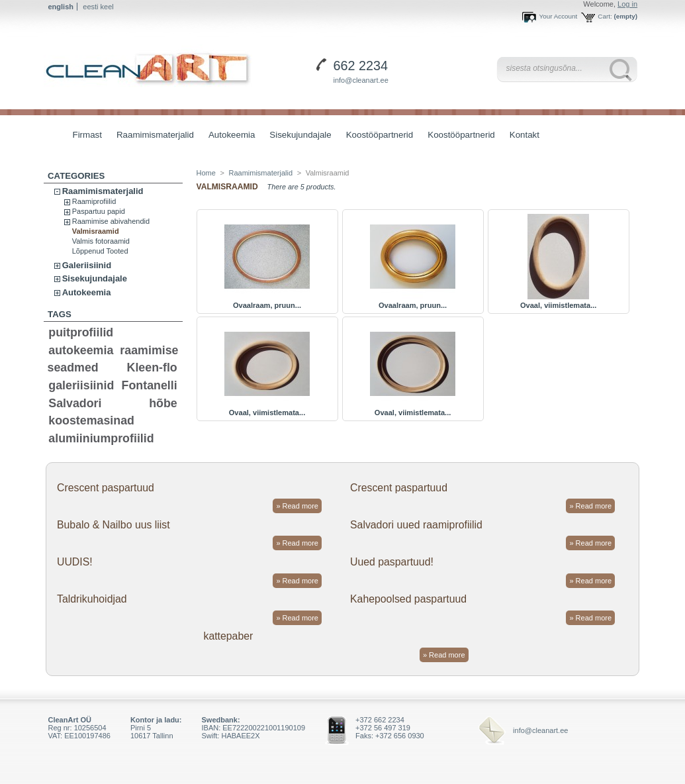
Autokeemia (228, 136)
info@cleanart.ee (361, 80)
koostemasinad (91, 420)
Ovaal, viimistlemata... (558, 305)
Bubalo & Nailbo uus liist (114, 525)
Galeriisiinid (87, 265)
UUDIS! (75, 562)
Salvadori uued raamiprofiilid (416, 525)
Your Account (558, 16)
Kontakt (525, 135)
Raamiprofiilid (94, 201)
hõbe (163, 403)
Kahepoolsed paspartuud (408, 599)
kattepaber (229, 636)
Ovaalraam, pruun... (267, 305)
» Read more (297, 506)
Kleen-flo (152, 367)
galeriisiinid (81, 385)
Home (206, 173)
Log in (627, 4)
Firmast (87, 135)
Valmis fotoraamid (101, 241)
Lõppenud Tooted (100, 251)
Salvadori (75, 403)
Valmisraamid (96, 231)
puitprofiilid (81, 332)
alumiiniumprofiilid (101, 438)
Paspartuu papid (99, 211)
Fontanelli (150, 385)
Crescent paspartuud (106, 488)
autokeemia (81, 350)
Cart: (605, 16)
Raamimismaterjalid (152, 136)
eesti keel (98, 7)
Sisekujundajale (297, 136)
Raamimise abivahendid (111, 221)
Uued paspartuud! (392, 562)
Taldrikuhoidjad (92, 599)
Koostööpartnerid (380, 135)
